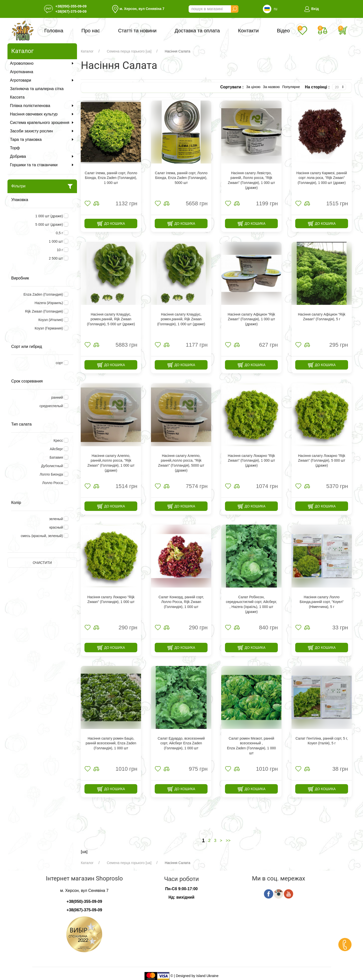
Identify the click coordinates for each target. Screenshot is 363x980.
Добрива (42, 156)
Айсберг (57, 449)
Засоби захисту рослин (42, 131)
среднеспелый (52, 406)
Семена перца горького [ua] (129, 51)
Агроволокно (42, 63)
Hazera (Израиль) (49, 303)
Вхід (311, 9)
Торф (15, 148)
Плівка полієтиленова (42, 106)
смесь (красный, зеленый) (42, 536)
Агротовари (42, 80)
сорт (60, 363)
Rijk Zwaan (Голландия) (44, 311)
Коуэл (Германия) (49, 328)
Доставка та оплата (197, 31)
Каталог (87, 51)
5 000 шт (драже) (50, 224)
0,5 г (60, 233)
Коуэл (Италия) (51, 320)
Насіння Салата (178, 51)
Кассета (17, 97)
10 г (60, 250)
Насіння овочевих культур (42, 114)
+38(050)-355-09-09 (71, 6)
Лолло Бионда (52, 474)
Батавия (57, 457)
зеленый (56, 519)
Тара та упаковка (42, 139)
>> (228, 841)
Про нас (91, 31)
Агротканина (22, 72)
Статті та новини (137, 31)
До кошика (111, 224)
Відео (283, 31)
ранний (58, 397)
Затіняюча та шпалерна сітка (37, 89)
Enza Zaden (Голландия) (44, 294)
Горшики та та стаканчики (42, 165)
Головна (54, 31)
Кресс (59, 440)
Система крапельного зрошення (42, 123)
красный (57, 527)
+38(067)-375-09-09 (71, 11)
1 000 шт (56, 241)
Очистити (42, 563)
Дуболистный (52, 466)
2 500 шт (56, 258)
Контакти (248, 31)
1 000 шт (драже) (50, 216)
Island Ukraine (207, 976)
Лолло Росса (53, 483)
